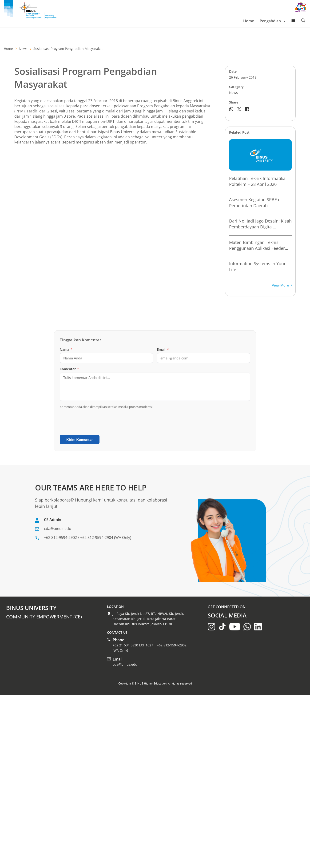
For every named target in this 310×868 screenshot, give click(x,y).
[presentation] (95, 422)
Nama (66, 349)
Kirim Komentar (80, 440)
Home (249, 21)
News (23, 49)
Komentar (69, 369)
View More (282, 285)
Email (163, 349)
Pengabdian (273, 21)
